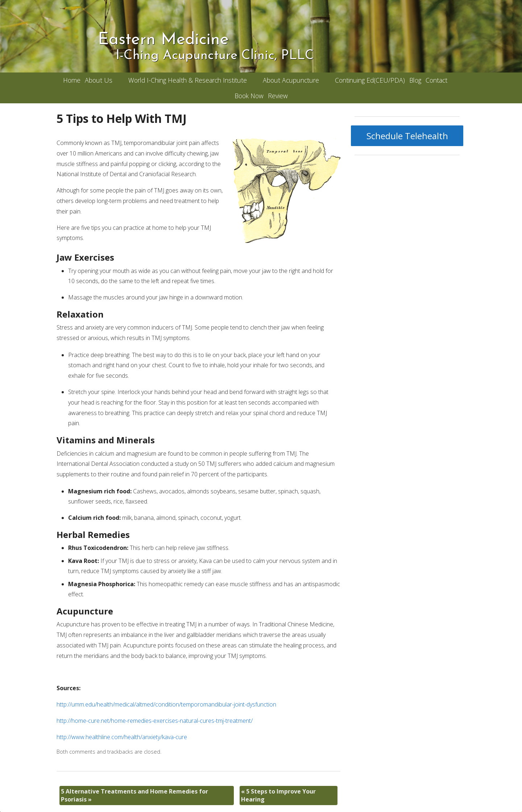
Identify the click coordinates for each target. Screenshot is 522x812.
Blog (415, 80)
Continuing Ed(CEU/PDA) (370, 80)
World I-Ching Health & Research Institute (188, 80)
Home (72, 80)
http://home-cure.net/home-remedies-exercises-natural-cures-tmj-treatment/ (155, 721)
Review (278, 96)
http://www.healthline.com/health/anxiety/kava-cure (122, 737)
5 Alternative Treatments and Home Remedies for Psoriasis (134, 795)
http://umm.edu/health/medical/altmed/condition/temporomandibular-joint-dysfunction (166, 704)
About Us (99, 80)
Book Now (249, 96)
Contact (436, 80)
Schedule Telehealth (407, 136)
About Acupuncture (291, 80)
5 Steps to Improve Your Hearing (278, 795)
